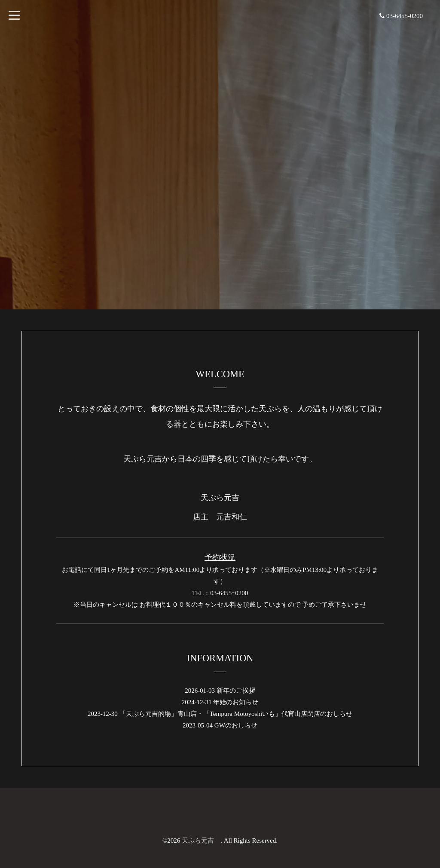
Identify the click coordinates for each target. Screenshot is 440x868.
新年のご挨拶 (236, 691)
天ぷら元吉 (201, 840)
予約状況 (220, 558)
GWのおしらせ (236, 725)
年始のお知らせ (236, 702)
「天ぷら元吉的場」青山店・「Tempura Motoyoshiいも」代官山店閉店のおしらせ (236, 714)
